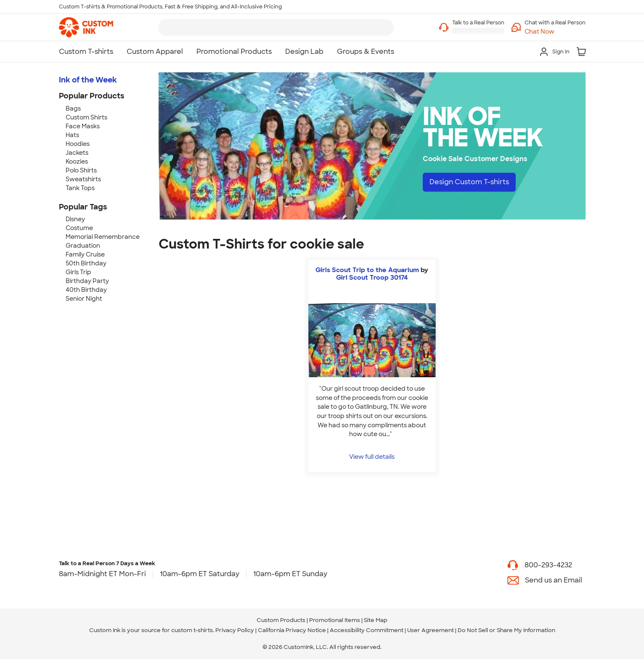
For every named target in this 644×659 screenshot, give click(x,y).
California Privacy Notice (292, 630)
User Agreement (431, 630)
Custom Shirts (86, 117)
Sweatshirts (83, 179)
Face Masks (83, 126)
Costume (79, 228)
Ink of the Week (88, 80)
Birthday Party (87, 281)
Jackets (77, 153)
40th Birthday (86, 290)
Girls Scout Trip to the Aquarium (367, 270)
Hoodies (78, 144)
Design (469, 182)
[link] (86, 27)
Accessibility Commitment (367, 630)
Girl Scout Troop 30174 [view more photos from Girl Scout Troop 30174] (372, 278)
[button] (555, 32)
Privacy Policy (235, 630)
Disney (75, 219)
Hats (72, 135)
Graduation (83, 246)
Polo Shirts (81, 170)
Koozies (77, 161)
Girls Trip (78, 272)
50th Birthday (86, 263)
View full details (372, 457)
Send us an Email (554, 580)
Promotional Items (335, 620)
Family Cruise (85, 254)
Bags (73, 109)
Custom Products (281, 620)
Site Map (376, 620)
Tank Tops (80, 188)
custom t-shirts (192, 630)
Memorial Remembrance (103, 237)
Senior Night (84, 299)
